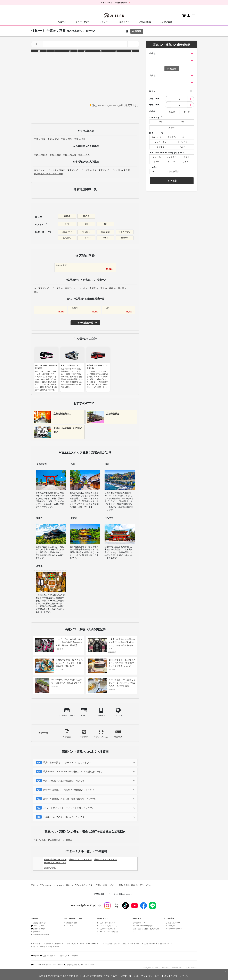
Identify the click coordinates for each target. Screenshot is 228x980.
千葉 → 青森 (40, 139)
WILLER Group (39, 965)
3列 (86, 224)
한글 (44, 956)
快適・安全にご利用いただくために (146, 930)
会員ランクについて (107, 929)
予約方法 (43, 733)
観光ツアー (124, 22)
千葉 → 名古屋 (70, 155)
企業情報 (37, 944)
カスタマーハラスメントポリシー (46, 947)
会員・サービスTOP (107, 923)
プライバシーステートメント (91, 944)
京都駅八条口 (50, 868)
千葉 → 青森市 (41, 155)
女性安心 (67, 238)
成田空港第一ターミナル (55, 860)
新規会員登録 (72, 923)
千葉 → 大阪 (80, 139)
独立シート (67, 232)
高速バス (62, 22)
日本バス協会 (40, 840)
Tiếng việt (74, 956)
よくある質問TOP (173, 923)
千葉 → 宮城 (53, 139)
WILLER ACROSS (88, 965)
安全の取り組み (39, 929)
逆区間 (137, 31)
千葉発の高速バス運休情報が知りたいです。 (65, 781)
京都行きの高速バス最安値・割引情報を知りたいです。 (70, 799)
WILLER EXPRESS (56, 965)
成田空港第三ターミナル (105, 860)
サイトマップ (135, 944)
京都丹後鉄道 (145, 22)
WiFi (105, 238)
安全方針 (37, 932)
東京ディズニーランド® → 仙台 (82, 170)
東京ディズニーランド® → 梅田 (49, 174)
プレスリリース (39, 926)
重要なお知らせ (39, 923)
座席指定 (105, 232)
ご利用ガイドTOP (140, 923)
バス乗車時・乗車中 (174, 929)
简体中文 (64, 956)
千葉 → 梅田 (84, 155)
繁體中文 (53, 956)
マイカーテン (125, 232)
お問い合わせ (149, 944)
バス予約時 (170, 926)
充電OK (125, 238)
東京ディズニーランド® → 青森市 (50, 170)
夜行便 (86, 216)
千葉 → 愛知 (67, 139)
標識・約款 (71, 944)
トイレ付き (86, 238)
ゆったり (86, 232)
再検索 (172, 181)
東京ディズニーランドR (55, 863)
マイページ (71, 926)
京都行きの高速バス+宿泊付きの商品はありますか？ (69, 790)
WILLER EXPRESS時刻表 (143, 926)
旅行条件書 (59, 944)
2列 (67, 224)
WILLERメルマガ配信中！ (110, 932)
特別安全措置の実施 (41, 935)
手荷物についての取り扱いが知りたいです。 (65, 817)
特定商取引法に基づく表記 (116, 944)
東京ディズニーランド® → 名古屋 (114, 170)
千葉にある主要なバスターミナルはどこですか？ (67, 763)
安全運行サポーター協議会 (60, 840)
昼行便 (67, 216)
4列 (105, 224)
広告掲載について (165, 944)
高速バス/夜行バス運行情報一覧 (114, 3)
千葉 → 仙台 (55, 155)
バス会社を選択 (172, 172)
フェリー (104, 22)
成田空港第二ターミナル (80, 860)
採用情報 (47, 944)
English (36, 956)
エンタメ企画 (166, 22)
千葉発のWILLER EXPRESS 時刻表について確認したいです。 (73, 772)
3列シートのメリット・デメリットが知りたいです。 (69, 808)
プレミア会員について (108, 926)
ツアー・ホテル (83, 22)
